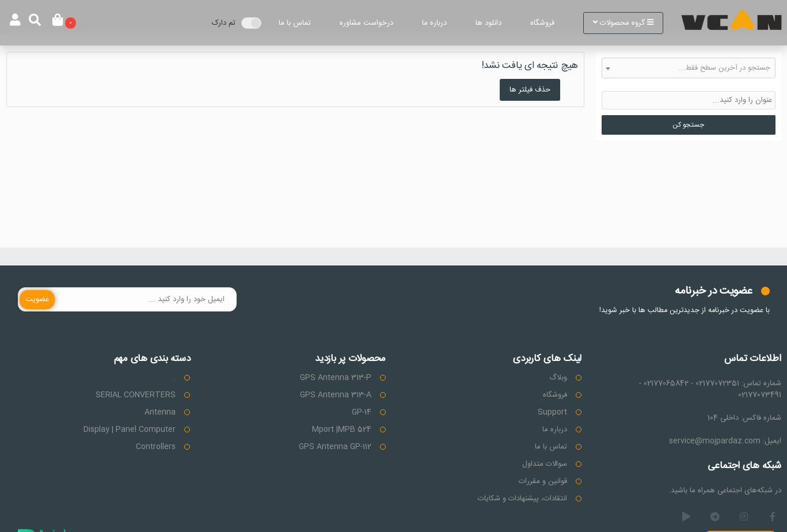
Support (552, 412)
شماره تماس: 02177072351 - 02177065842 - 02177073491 (710, 389)
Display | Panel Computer (130, 430)
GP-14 (362, 412)
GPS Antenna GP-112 (335, 447)
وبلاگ (558, 378)
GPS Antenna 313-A (336, 395)
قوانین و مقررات (543, 481)
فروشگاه (542, 23)
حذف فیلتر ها (530, 90)
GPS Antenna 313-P (336, 378)
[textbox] (689, 68)
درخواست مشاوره (366, 23)
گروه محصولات (623, 23)
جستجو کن (688, 125)
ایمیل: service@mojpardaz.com (725, 441)
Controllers (156, 447)
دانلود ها (488, 23)
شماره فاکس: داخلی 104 (744, 418)
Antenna (160, 412)
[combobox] (689, 68)
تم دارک (224, 23)
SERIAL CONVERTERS (136, 395)
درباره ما (434, 23)
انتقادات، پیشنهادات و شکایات (522, 499)
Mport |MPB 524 (342, 430)
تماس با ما (295, 23)
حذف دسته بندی (750, 85)
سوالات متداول (545, 464)
